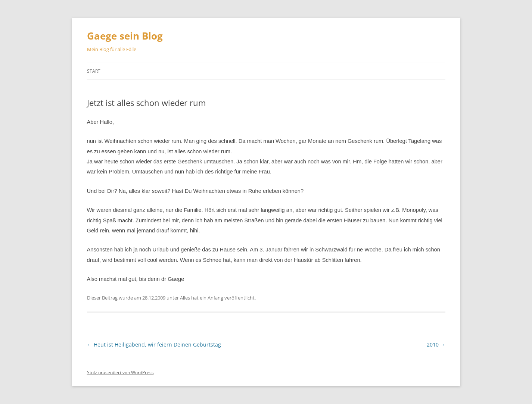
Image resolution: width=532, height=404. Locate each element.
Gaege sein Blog (125, 36)
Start (94, 71)
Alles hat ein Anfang (202, 298)
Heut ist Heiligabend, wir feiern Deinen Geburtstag (154, 345)
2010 (436, 345)
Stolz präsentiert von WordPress (120, 372)
